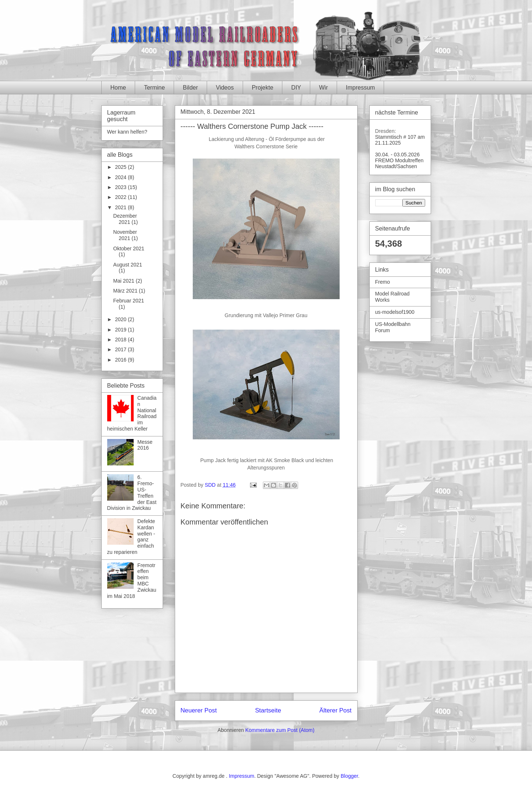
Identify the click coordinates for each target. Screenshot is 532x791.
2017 (121, 349)
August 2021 (128, 265)
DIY (296, 88)
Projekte (263, 88)
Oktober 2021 (129, 248)
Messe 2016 (145, 445)
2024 (121, 177)
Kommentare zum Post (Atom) (280, 730)
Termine (154, 88)
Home (118, 88)
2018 (121, 340)
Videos (225, 88)
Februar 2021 (129, 301)
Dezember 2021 (125, 219)
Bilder (190, 88)
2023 (121, 187)
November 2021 (125, 235)
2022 (121, 197)
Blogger (349, 776)
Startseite (268, 710)
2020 (121, 319)
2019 (121, 330)
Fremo (383, 282)
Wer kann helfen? (127, 132)
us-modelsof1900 (395, 312)
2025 (121, 167)
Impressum (360, 88)
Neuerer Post (199, 710)
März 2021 (126, 291)
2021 (121, 207)
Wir (323, 88)
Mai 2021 (124, 281)
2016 (121, 360)
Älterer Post (336, 710)
